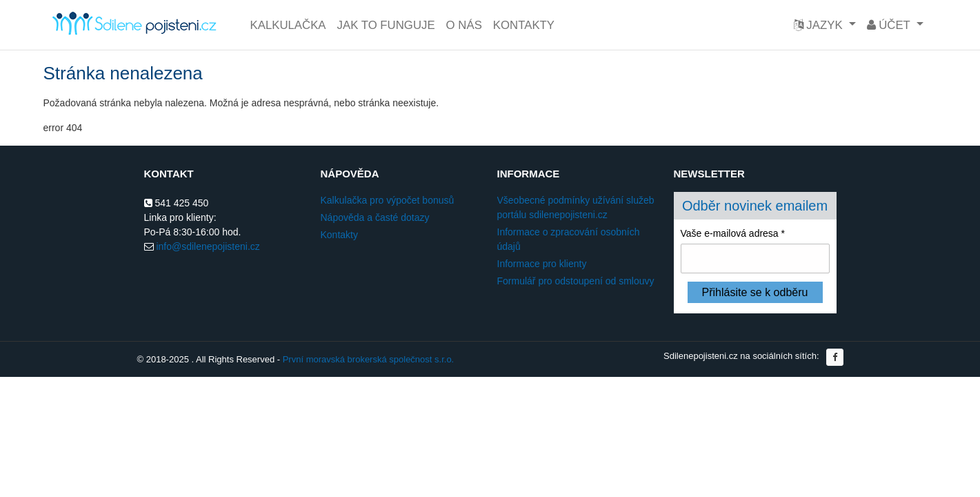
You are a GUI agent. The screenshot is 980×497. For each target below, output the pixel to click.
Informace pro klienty (542, 264)
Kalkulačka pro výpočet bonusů (388, 200)
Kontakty (524, 25)
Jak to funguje (386, 25)
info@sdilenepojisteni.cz (208, 246)
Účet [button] (890, 25)
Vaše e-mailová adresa (733, 233)
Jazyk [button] (820, 25)
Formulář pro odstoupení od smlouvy (576, 281)
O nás (464, 25)
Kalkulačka (288, 25)
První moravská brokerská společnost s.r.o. (369, 359)
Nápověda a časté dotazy (375, 217)
